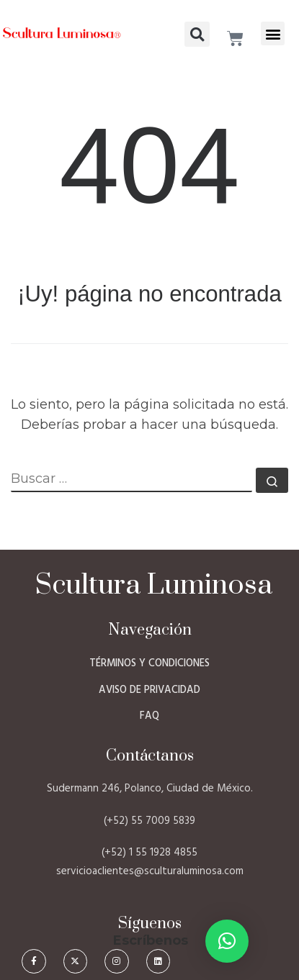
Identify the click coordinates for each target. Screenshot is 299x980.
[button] (273, 33)
